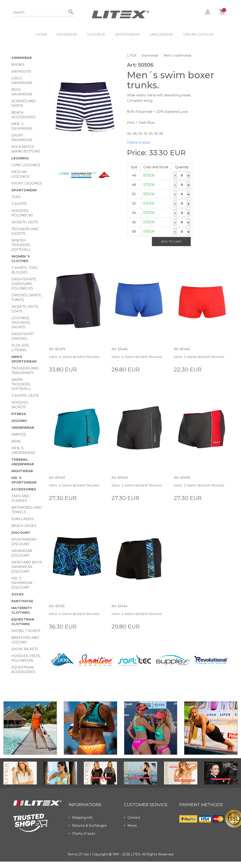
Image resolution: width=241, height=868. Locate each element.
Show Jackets (25, 649)
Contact (132, 818)
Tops (16, 197)
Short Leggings (27, 183)
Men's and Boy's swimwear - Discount (27, 567)
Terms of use (78, 854)
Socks (18, 594)
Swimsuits (21, 71)
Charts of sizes (139, 142)
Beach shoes (24, 526)
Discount (21, 533)
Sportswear (127, 34)
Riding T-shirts (26, 631)
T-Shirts (19, 204)
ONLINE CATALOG (199, 34)
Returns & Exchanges (87, 826)
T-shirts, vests (25, 396)
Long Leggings (26, 165)
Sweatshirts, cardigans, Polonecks (24, 284)
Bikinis (18, 65)
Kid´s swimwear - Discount (23, 583)
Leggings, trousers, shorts (21, 323)
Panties (19, 434)
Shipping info (81, 818)
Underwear (161, 34)
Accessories (24, 489)
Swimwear (67, 34)
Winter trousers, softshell (21, 245)
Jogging (19, 421)
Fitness (19, 414)
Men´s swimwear (177, 55)
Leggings (96, 34)
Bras (16, 441)
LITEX (132, 55)
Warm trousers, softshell (21, 384)
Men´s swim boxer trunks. (75, 357)
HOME (42, 34)
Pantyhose (22, 601)
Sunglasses (23, 519)
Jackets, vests (25, 222)
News (130, 826)
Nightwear (22, 471)
